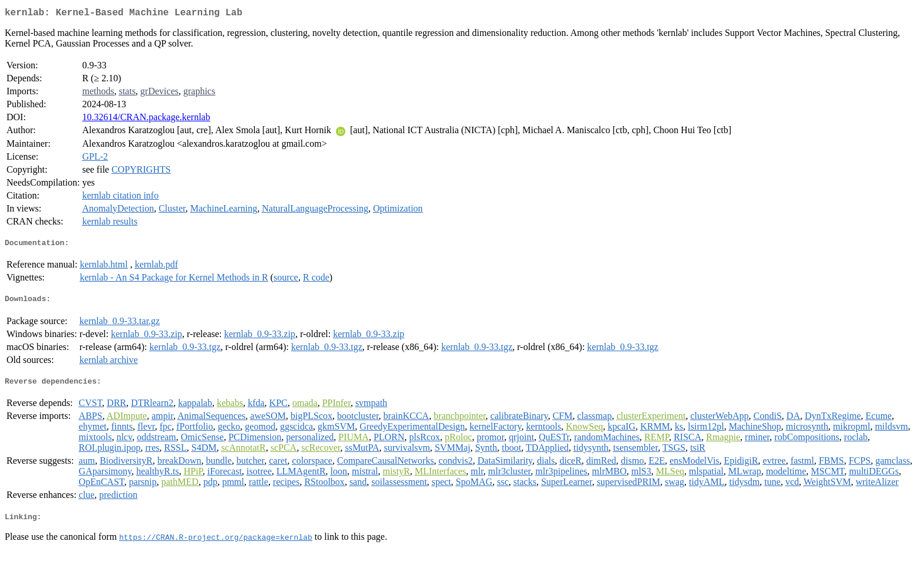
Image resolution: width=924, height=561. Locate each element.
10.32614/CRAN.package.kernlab (146, 119)
